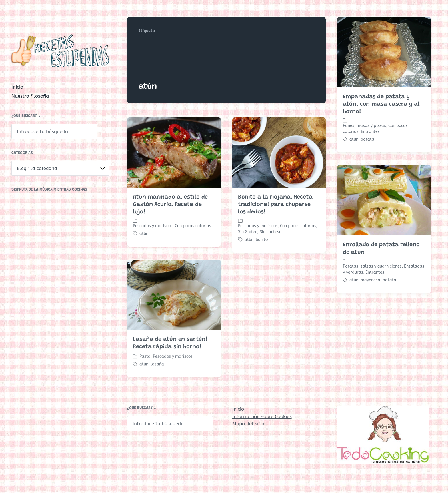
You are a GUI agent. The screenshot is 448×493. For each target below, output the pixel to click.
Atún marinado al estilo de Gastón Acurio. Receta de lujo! (170, 205)
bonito (262, 240)
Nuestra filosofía (30, 96)
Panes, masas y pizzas (364, 126)
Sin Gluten (248, 232)
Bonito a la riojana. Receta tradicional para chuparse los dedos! (275, 205)
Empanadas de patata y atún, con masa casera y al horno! (381, 104)
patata (367, 139)
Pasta (145, 369)
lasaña (157, 376)
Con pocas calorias (193, 226)
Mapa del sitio (248, 424)
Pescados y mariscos (153, 226)
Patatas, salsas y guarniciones (372, 266)
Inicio (17, 87)
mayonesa (370, 280)
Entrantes (370, 132)
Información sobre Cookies (262, 416)
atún (354, 139)
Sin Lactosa (271, 232)
